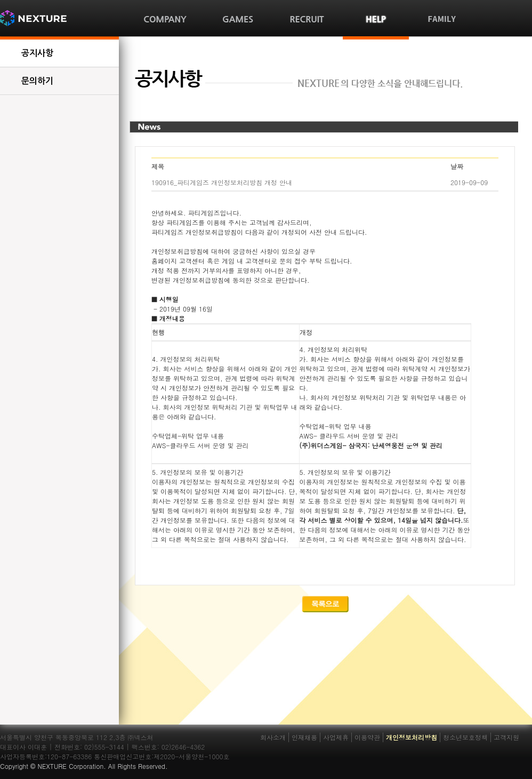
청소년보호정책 (465, 737)
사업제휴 (336, 737)
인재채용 (304, 737)
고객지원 (506, 737)
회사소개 (273, 737)
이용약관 (367, 737)
